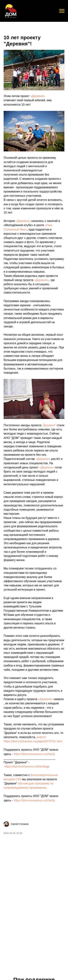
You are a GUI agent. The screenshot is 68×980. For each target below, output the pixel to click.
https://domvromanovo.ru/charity (35, 754)
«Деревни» (23, 221)
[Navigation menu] (62, 11)
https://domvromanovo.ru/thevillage (27, 767)
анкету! (41, 737)
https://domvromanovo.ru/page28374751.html (33, 741)
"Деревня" (49, 425)
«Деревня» (38, 96)
